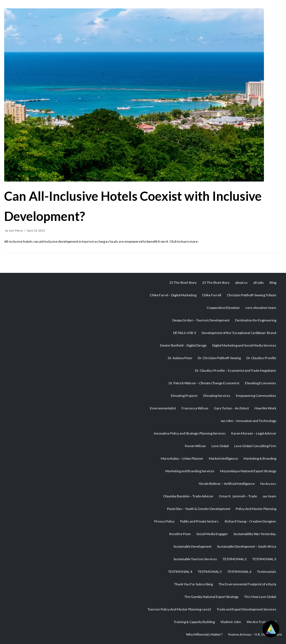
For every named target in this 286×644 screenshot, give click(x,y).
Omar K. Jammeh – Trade (238, 496)
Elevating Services (217, 396)
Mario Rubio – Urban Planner (182, 458)
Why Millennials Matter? (204, 634)
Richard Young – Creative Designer (251, 521)
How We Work (265, 408)
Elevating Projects (184, 396)
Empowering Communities (256, 396)
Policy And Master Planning (256, 509)
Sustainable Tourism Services (195, 559)
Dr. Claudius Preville (261, 358)
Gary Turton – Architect (231, 408)
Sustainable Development (192, 546)
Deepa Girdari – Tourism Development (201, 320)
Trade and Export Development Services (246, 609)
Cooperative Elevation (223, 308)
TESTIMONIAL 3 (264, 559)
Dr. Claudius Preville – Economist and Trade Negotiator (236, 370)
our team (269, 496)
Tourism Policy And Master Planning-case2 (179, 609)
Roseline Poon (180, 534)
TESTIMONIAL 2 (235, 559)
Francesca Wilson (195, 408)
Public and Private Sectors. (200, 521)
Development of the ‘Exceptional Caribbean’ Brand (239, 333)
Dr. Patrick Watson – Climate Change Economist (204, 383)
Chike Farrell (212, 295)
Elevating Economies (261, 383)
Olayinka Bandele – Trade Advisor (188, 496)
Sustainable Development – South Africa (247, 546)
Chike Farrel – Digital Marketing (173, 295)
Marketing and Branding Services (190, 471)
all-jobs (259, 282)
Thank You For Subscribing (193, 584)
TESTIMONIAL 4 (180, 572)
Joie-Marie (16, 230)
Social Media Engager (212, 534)
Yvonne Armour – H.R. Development (255, 634)
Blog (273, 282)
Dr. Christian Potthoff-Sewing (219, 358)
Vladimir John (231, 622)
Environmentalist (163, 408)
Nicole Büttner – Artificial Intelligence (227, 484)
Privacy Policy (164, 521)
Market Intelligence (223, 458)
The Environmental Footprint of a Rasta (247, 584)
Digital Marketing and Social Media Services (244, 345)
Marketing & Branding (260, 458)
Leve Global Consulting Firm (255, 446)
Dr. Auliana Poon (180, 358)
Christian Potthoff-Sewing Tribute (252, 295)
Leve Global (220, 446)
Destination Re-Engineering (256, 320)
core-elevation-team (261, 308)
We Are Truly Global (261, 622)
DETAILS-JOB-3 (185, 333)
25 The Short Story (183, 282)
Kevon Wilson (195, 446)
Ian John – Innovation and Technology (249, 421)
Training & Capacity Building (194, 622)
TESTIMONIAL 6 (239, 572)
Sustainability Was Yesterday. (255, 534)
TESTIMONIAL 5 (210, 572)
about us (241, 282)
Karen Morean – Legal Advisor (254, 433)
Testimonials (267, 572)
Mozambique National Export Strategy (248, 471)
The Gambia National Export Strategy (211, 597)
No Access (268, 484)
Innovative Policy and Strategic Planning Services (190, 433)
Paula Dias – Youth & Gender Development (199, 509)
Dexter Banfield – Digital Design (183, 345)
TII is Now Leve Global (260, 597)
